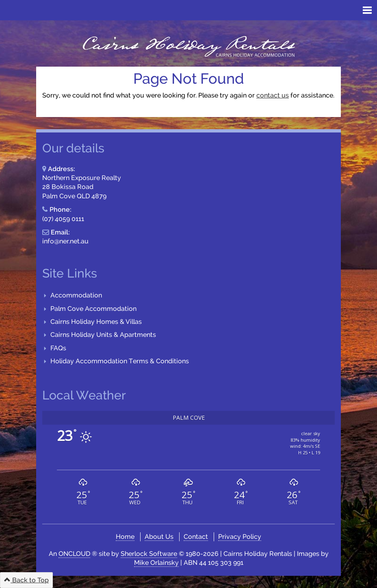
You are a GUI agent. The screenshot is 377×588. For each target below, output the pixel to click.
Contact (196, 537)
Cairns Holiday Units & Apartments (103, 335)
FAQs (58, 348)
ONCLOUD (74, 554)
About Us (159, 537)
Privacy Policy (240, 537)
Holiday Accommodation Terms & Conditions (120, 361)
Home (125, 537)
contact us (273, 95)
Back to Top (26, 580)
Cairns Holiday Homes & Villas (96, 322)
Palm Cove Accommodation (93, 309)
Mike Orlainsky (156, 563)
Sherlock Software (149, 554)
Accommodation (76, 295)
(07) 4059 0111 (63, 219)
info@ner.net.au (65, 241)
